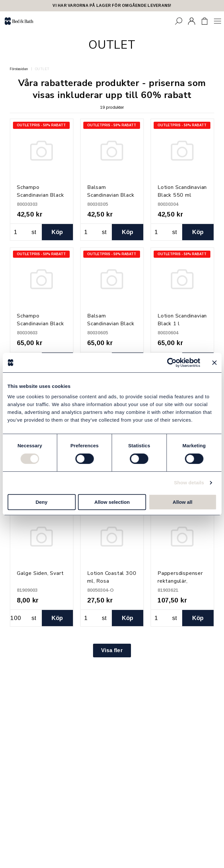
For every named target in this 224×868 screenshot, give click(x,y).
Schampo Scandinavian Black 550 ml (40, 195)
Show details (189, 483)
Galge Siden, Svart (40, 573)
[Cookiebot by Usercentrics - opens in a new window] (172, 363)
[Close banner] (214, 363)
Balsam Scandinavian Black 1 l (111, 324)
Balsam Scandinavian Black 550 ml (111, 195)
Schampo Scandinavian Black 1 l (40, 324)
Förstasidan (19, 69)
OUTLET (42, 69)
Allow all (183, 502)
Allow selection (112, 502)
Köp (57, 232)
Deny (42, 502)
